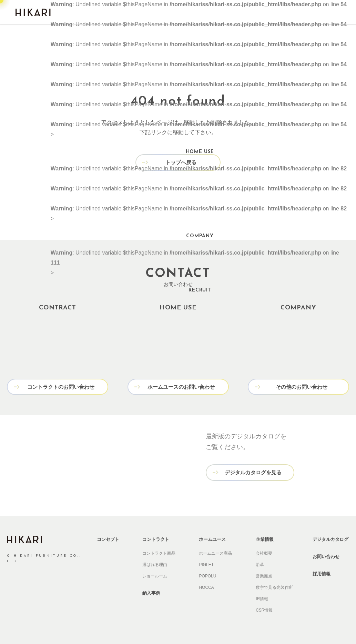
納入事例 (151, 592)
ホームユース (212, 538)
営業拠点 (264, 575)
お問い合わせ (326, 556)
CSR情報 (264, 609)
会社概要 (264, 552)
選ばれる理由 (155, 564)
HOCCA (206, 586)
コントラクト (156, 538)
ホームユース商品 (215, 552)
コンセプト (108, 538)
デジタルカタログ (330, 538)
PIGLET (206, 564)
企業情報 (265, 538)
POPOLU (207, 575)
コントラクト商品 (159, 552)
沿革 (260, 564)
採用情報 (322, 573)
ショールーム (155, 575)
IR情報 (262, 598)
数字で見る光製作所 (274, 586)
